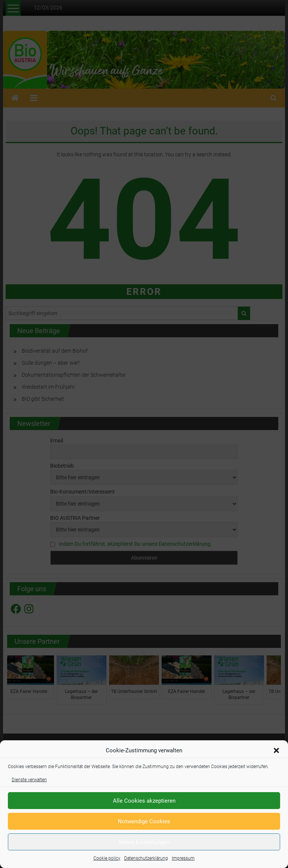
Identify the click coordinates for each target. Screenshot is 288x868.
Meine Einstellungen (144, 842)
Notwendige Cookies (144, 821)
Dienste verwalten (29, 780)
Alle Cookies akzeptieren (144, 801)
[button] (276, 750)
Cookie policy (107, 858)
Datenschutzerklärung (146, 858)
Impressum (183, 858)
